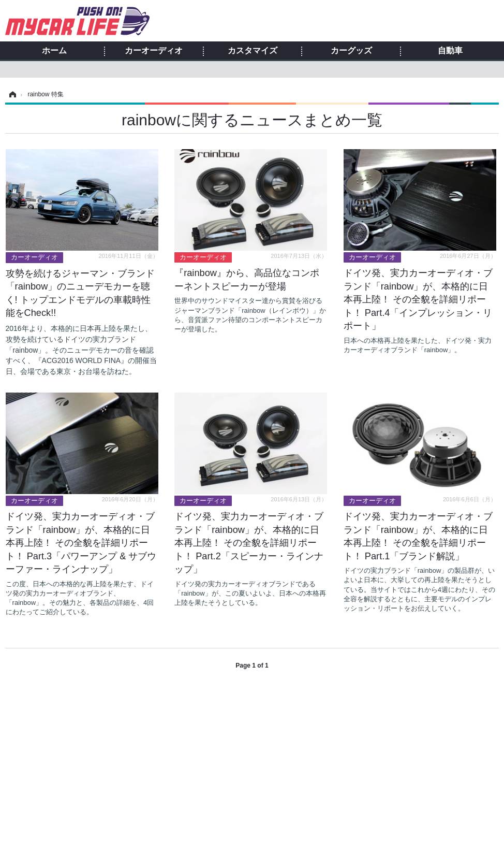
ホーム (54, 51)
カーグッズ (351, 51)
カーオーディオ (154, 51)
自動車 (450, 51)
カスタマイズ (253, 51)
